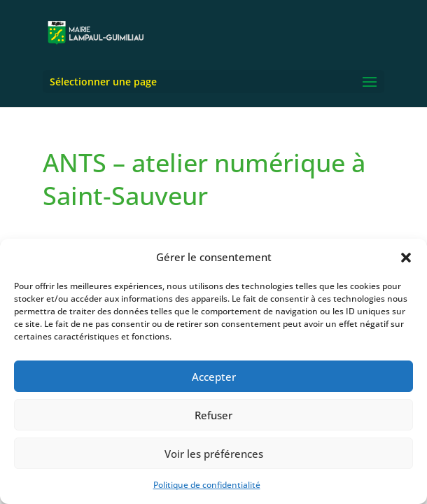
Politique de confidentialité (207, 485)
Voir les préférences (214, 454)
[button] (406, 258)
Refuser (213, 415)
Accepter (214, 377)
